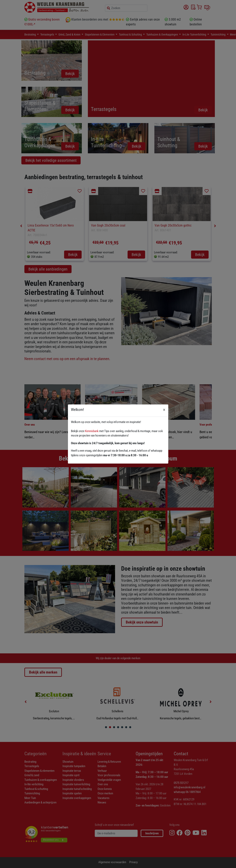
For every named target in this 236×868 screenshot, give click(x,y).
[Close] (164, 410)
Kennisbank (92, 431)
